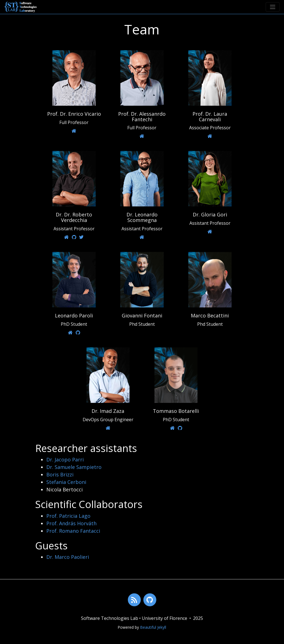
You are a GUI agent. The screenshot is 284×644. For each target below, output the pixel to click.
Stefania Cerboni (66, 482)
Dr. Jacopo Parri (65, 459)
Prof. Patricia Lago (68, 516)
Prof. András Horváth (71, 523)
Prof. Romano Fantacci (73, 531)
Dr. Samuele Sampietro (74, 467)
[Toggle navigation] (273, 7)
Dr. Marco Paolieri (68, 557)
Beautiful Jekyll (153, 627)
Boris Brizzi (60, 474)
